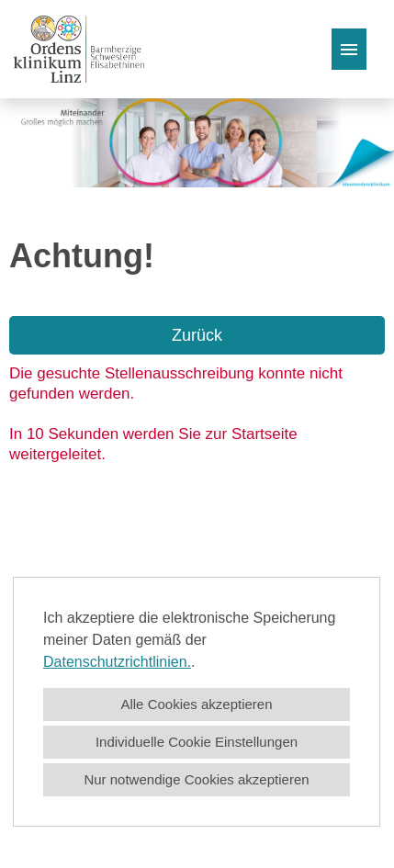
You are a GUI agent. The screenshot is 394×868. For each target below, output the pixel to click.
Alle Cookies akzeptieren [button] (196, 704)
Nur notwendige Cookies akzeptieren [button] (196, 779)
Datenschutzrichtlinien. (117, 662)
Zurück (197, 335)
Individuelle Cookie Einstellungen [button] (197, 742)
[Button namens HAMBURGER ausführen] (349, 49)
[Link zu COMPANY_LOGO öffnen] (79, 49)
